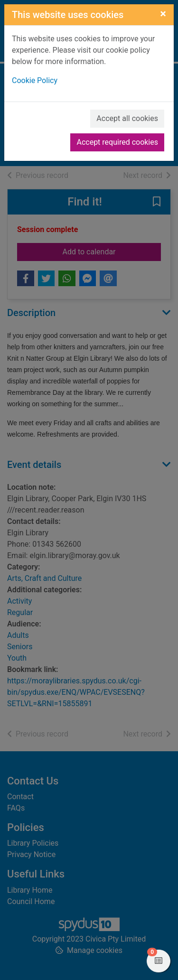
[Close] (163, 14)
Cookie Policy (35, 80)
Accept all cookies (127, 118)
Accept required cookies (117, 142)
